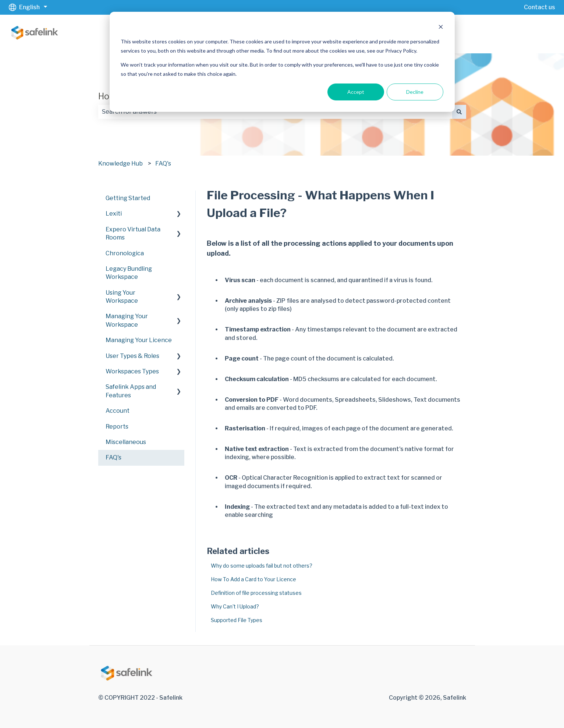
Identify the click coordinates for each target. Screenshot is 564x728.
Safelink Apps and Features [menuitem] (131, 391)
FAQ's (163, 164)
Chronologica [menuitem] (125, 253)
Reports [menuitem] (117, 427)
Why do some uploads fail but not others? (262, 566)
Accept (356, 92)
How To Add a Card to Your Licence (253, 579)
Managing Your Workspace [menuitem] (127, 320)
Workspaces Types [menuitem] (132, 371)
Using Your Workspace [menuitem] (122, 297)
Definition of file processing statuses (256, 593)
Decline (415, 92)
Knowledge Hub (120, 164)
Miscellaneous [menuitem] (126, 442)
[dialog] (282, 62)
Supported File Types (237, 620)
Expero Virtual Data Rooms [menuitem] (133, 233)
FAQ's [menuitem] (113, 457)
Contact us (540, 7)
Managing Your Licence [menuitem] (139, 340)
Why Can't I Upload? (235, 606)
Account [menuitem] (118, 411)
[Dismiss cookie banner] (441, 28)
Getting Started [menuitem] (128, 198)
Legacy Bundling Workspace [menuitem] (129, 273)
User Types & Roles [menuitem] (132, 356)
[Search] (459, 112)
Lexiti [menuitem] (114, 214)
